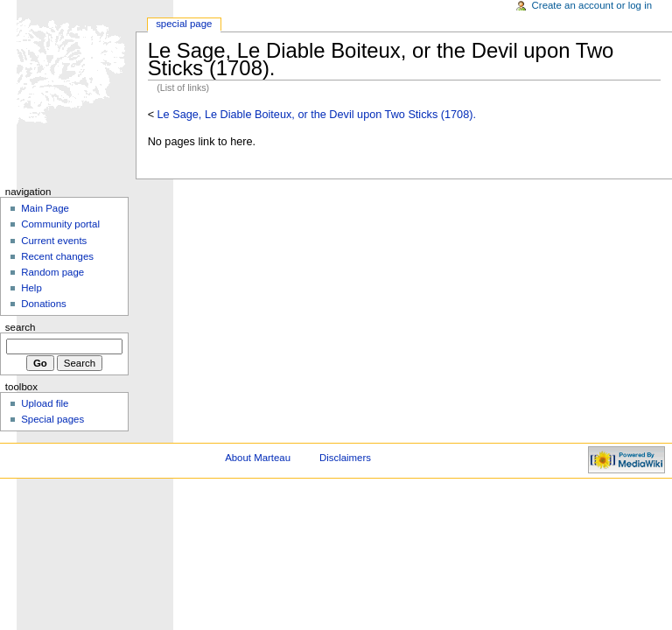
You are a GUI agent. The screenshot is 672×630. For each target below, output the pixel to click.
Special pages (52, 419)
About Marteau (258, 458)
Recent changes (57, 256)
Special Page (184, 24)
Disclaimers (345, 458)
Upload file (45, 403)
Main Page (45, 208)
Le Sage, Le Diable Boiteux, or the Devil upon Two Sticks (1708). (317, 115)
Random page (52, 272)
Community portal (60, 224)
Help (31, 288)
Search (21, 327)
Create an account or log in (592, 5)
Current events (54, 241)
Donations (44, 304)
